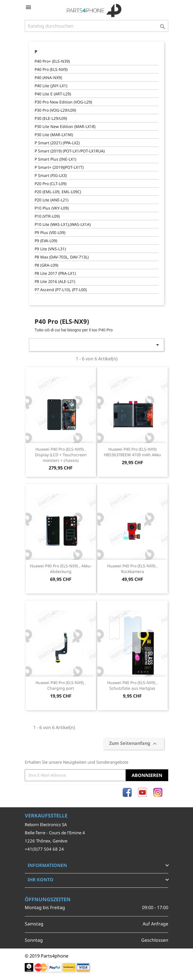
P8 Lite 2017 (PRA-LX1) (55, 273)
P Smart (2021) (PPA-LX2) (57, 143)
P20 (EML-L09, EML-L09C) (58, 192)
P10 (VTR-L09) (47, 216)
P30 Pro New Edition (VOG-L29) (63, 102)
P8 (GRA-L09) (46, 265)
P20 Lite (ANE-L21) (51, 200)
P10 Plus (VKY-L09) (52, 208)
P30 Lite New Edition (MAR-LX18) (65, 126)
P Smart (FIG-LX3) (51, 175)
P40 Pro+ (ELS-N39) (52, 61)
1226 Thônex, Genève (46, 841)
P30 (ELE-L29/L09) (51, 118)
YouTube (142, 792)
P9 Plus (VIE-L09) (50, 232)
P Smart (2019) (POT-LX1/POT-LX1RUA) (70, 151)
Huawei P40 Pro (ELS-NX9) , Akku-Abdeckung (61, 569)
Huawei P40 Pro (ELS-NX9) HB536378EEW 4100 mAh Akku (132, 452)
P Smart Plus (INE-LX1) (55, 159)
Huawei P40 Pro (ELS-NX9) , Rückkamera (132, 569)
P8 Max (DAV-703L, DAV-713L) (62, 257)
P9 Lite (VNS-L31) (50, 249)
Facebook (127, 792)
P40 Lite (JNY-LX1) (51, 86)
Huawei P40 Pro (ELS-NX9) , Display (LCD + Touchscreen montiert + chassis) (61, 455)
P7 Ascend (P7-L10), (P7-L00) (61, 290)
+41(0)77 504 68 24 (44, 849)
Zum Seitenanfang (134, 744)
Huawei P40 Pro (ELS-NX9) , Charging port (61, 685)
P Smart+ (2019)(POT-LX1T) (59, 167)
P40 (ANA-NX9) (48, 77)
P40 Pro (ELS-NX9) (51, 69)
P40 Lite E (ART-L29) (53, 94)
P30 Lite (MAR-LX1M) (54, 135)
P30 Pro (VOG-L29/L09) (55, 110)
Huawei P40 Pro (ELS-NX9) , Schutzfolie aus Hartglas (132, 685)
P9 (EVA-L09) (46, 241)
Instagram (158, 792)
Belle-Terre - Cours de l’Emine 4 (55, 833)
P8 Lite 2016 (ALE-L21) (55, 281)
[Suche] (96, 26)
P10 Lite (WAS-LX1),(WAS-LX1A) (63, 224)
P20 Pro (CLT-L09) (51, 184)
